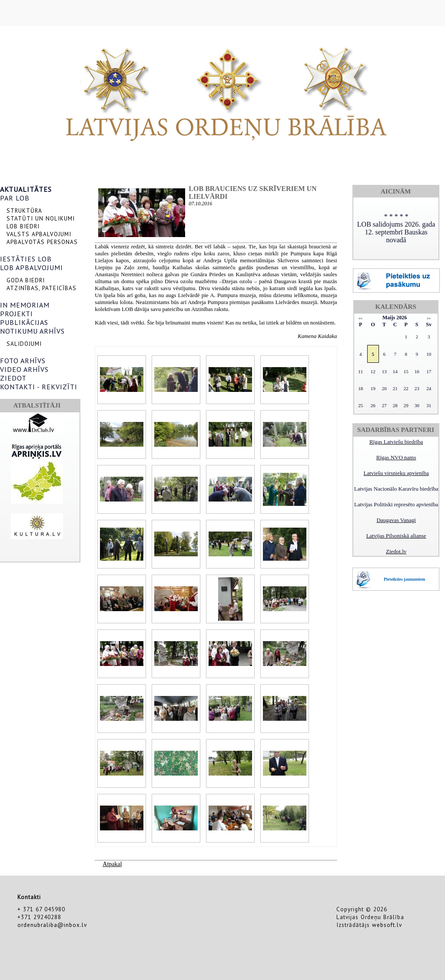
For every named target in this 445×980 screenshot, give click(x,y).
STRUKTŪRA (24, 211)
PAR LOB (15, 198)
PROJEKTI (17, 314)
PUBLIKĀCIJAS (24, 322)
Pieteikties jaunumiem (404, 579)
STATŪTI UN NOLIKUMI (41, 218)
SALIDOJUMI (24, 344)
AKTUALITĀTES (26, 189)
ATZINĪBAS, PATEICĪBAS (42, 288)
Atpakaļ (112, 864)
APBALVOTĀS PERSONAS (42, 242)
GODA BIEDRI (26, 280)
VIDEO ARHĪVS (24, 369)
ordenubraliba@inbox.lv (52, 925)
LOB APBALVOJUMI (32, 268)
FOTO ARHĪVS (23, 361)
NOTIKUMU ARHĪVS (32, 331)
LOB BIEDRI (23, 226)
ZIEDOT (13, 378)
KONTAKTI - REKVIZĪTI (39, 387)
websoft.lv (387, 925)
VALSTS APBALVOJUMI (39, 234)
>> (429, 319)
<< (360, 319)
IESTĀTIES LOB (26, 259)
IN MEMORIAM (25, 305)
